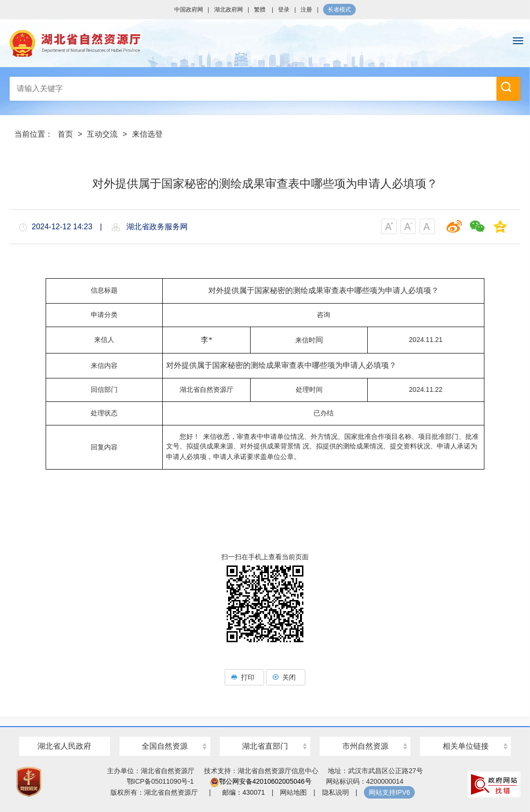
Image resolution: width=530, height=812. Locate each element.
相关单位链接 (466, 746)
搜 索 (506, 87)
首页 (65, 134)
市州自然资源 (365, 746)
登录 (284, 10)
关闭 (286, 677)
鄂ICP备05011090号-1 (160, 781)
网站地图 (293, 792)
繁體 (260, 10)
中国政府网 (189, 10)
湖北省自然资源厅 (265, 43)
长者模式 (339, 10)
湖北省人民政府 (64, 746)
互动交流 (102, 134)
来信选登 (147, 134)
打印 (244, 677)
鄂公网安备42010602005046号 (261, 781)
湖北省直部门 (265, 746)
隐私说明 (336, 792)
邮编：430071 (244, 792)
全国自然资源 (165, 746)
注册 (306, 10)
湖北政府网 (229, 10)
